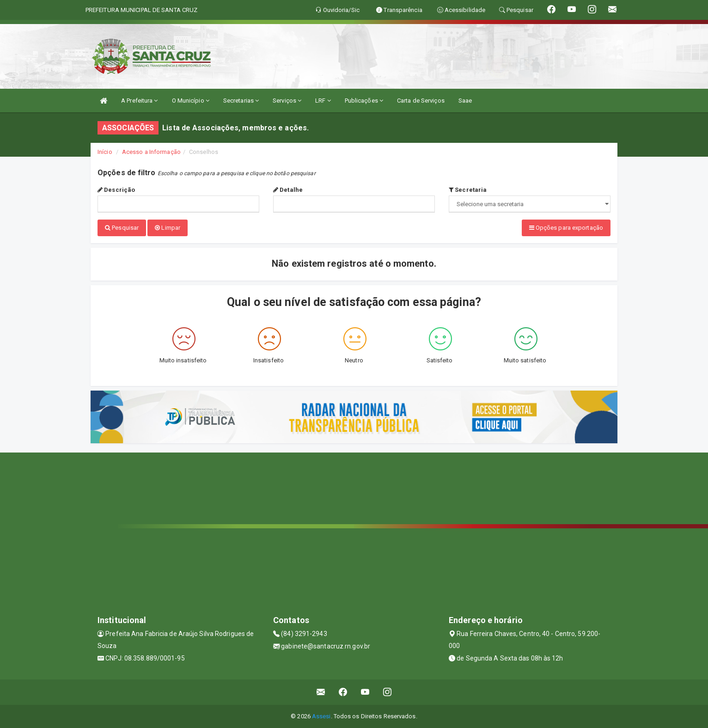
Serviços (287, 101)
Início (105, 152)
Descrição (116, 190)
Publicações (364, 101)
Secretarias (241, 101)
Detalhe (288, 190)
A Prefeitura (139, 101)
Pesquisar (122, 228)
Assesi (321, 716)
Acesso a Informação (151, 152)
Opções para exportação (566, 228)
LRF (323, 101)
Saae (465, 101)
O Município (191, 101)
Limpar (168, 228)
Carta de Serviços (421, 101)
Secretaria (468, 190)
